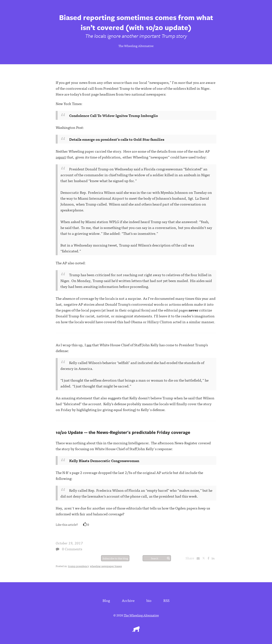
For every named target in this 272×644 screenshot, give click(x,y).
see (89, 345)
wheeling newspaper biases (106, 566)
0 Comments (72, 549)
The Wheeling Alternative (136, 46)
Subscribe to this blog (115, 558)
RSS (166, 600)
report (61, 157)
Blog (106, 600)
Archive (128, 600)
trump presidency (78, 566)
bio (149, 600)
